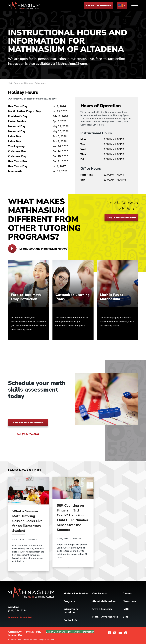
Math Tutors (105, 617)
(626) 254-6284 (17, 611)
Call (28, 434)
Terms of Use (15, 635)
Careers (127, 594)
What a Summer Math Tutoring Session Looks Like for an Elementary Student (27, 521)
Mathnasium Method (76, 594)
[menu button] (122, 5)
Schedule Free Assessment (98, 5)
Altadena (28, 83)
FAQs (126, 609)
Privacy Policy (34, 632)
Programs (70, 601)
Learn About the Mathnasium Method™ (39, 249)
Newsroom (129, 601)
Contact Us (70, 620)
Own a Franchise (103, 609)
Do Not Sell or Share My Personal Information (71, 632)
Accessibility (15, 632)
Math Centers (15, 83)
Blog (126, 617)
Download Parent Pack (20, 617)
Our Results (100, 594)
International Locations (72, 611)
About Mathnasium (104, 601)
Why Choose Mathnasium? (121, 218)
